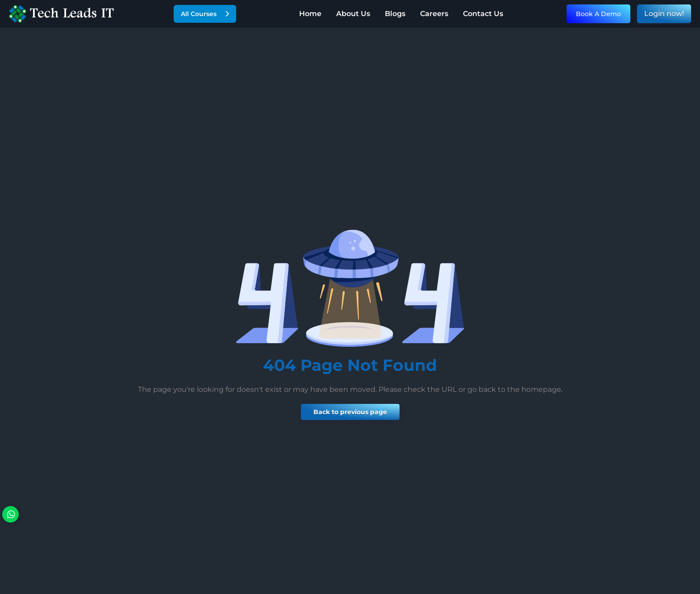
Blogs (395, 14)
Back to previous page (350, 412)
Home (310, 14)
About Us (353, 14)
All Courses (205, 14)
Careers (434, 14)
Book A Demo (598, 14)
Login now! (664, 14)
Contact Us (483, 14)
